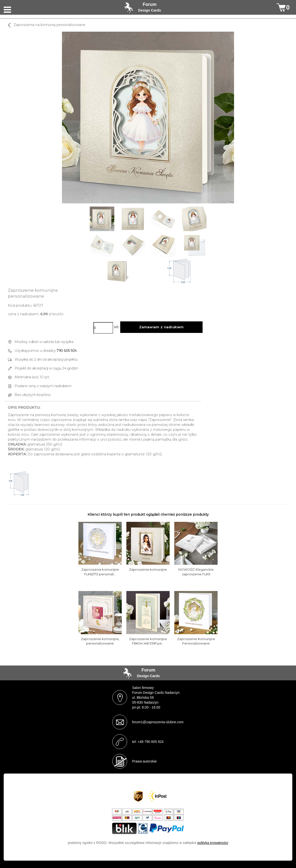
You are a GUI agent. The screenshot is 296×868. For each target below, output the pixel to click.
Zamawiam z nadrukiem (161, 327)
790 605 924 (67, 351)
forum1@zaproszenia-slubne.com (158, 722)
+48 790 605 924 (151, 742)
